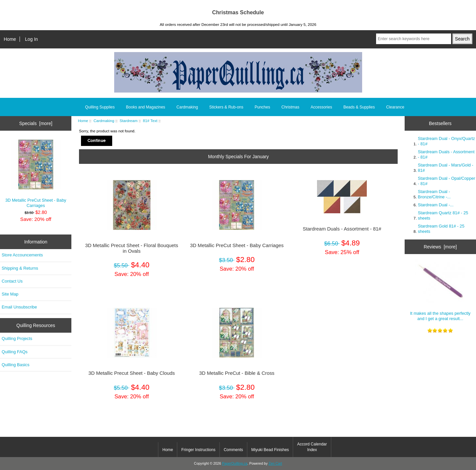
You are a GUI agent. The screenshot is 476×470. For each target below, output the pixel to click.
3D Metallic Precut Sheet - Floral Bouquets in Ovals (131, 248)
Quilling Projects (17, 338)
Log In (31, 39)
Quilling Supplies (100, 107)
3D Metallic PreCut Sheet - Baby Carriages (36, 174)
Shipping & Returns (20, 268)
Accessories (321, 107)
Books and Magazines (146, 107)
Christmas (290, 107)
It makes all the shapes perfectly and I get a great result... (440, 290)
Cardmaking (104, 121)
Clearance (395, 107)
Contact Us (12, 281)
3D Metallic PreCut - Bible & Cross (237, 373)
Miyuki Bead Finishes (270, 450)
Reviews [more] (440, 247)
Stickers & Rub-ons (226, 107)
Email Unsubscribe (19, 307)
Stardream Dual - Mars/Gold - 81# (446, 168)
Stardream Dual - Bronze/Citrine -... (434, 194)
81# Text (150, 121)
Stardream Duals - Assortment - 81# (342, 229)
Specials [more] (36, 123)
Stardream (128, 121)
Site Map (10, 294)
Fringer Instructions (198, 450)
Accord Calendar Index (312, 447)
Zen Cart (275, 464)
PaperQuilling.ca (235, 464)
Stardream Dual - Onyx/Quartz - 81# (446, 141)
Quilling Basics (16, 365)
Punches (262, 107)
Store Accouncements (22, 255)
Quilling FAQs (15, 352)
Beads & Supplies (359, 107)
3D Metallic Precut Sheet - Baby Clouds (131, 373)
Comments (233, 450)
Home (10, 39)
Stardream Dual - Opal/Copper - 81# (447, 181)
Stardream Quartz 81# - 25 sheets (443, 215)
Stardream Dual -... (436, 205)
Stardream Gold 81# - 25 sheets (441, 229)
